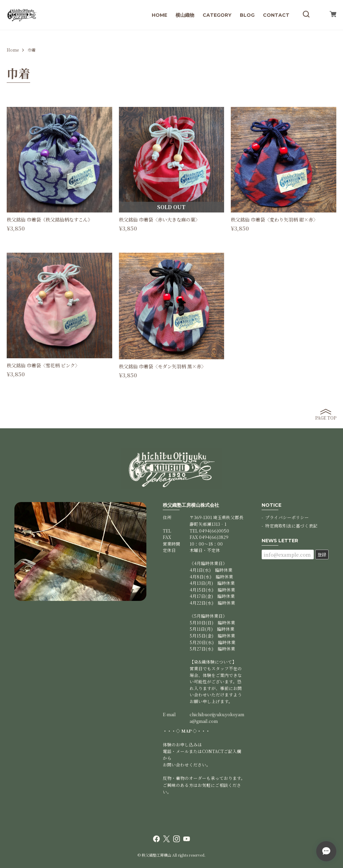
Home (13, 50)
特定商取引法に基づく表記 (291, 526)
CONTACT (276, 15)
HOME (159, 15)
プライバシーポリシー (287, 517)
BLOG (247, 15)
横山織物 (185, 15)
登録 (322, 554)
